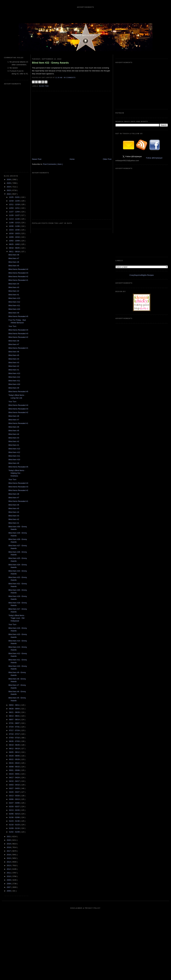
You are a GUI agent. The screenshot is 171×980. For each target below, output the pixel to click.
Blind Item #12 (14, 302)
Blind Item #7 (14, 258)
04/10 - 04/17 (14, 781)
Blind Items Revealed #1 (18, 280)
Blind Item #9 (14, 313)
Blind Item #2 (14, 291)
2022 (9, 194)
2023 (9, 190)
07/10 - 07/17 (14, 734)
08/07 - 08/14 (14, 720)
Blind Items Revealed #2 (18, 277)
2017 (9, 851)
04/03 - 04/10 (14, 785)
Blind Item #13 (14, 298)
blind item (44, 86)
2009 (9, 880)
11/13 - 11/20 (14, 219)
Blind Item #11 (14, 306)
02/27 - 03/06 (14, 803)
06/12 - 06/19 (14, 749)
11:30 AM (59, 78)
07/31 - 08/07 (14, 723)
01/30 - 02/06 (14, 817)
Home (72, 159)
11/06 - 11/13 (14, 223)
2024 (9, 187)
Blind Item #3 (14, 287)
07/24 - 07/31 (14, 727)
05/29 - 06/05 (14, 756)
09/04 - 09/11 (14, 705)
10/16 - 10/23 (14, 233)
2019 (9, 844)
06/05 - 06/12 (14, 752)
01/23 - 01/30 (14, 821)
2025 (9, 183)
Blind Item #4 (14, 284)
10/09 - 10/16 (14, 237)
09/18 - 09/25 (14, 248)
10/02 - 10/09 (14, 241)
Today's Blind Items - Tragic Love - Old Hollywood (17, 618)
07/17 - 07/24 (14, 730)
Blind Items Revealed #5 (18, 316)
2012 (9, 869)
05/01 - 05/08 (14, 770)
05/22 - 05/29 (14, 759)
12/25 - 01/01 (14, 197)
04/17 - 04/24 (14, 778)
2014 (9, 862)
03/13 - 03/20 (14, 796)
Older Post (107, 159)
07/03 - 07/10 (14, 738)
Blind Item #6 (14, 262)
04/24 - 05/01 (14, 774)
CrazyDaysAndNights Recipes (142, 275)
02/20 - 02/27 (14, 807)
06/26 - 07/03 (14, 741)
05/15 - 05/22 (14, 763)
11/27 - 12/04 (14, 212)
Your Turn (12, 326)
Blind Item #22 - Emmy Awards (50, 63)
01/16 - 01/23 (14, 825)
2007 (9, 887)
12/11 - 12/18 (14, 204)
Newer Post (37, 159)
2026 (9, 179)
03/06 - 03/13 (14, 799)
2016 (9, 855)
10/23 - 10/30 (14, 230)
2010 (9, 876)
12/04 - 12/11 (14, 208)
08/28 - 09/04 (14, 709)
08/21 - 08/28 (14, 712)
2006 (9, 891)
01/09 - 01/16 (14, 828)
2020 (9, 840)
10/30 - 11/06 (14, 226)
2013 (9, 865)
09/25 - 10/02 (14, 244)
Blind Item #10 (14, 309)
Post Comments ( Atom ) (53, 164)
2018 (9, 847)
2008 (9, 884)
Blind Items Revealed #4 (18, 269)
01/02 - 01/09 (14, 832)
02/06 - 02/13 (14, 814)
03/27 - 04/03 (14, 788)
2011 (9, 873)
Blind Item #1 (14, 295)
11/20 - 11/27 (14, 215)
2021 (9, 836)
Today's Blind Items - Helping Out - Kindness (17, 473)
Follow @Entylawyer (154, 158)
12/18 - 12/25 (14, 201)
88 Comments (70, 78)
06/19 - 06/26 (14, 745)
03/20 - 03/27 (14, 792)
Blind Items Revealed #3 (18, 273)
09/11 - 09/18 (14, 252)
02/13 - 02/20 (14, 810)
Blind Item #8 (14, 255)
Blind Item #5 (14, 266)
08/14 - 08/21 (14, 716)
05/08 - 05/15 (14, 767)
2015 (9, 858)
